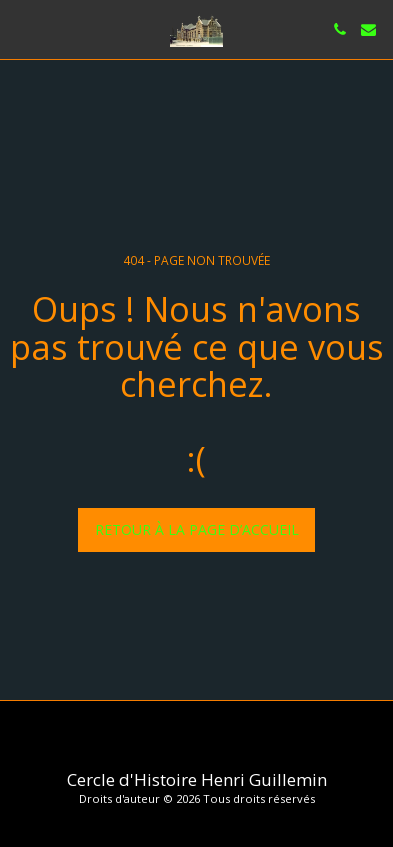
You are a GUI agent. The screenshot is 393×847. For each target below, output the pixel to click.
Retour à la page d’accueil (197, 529)
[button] (22, 28)
